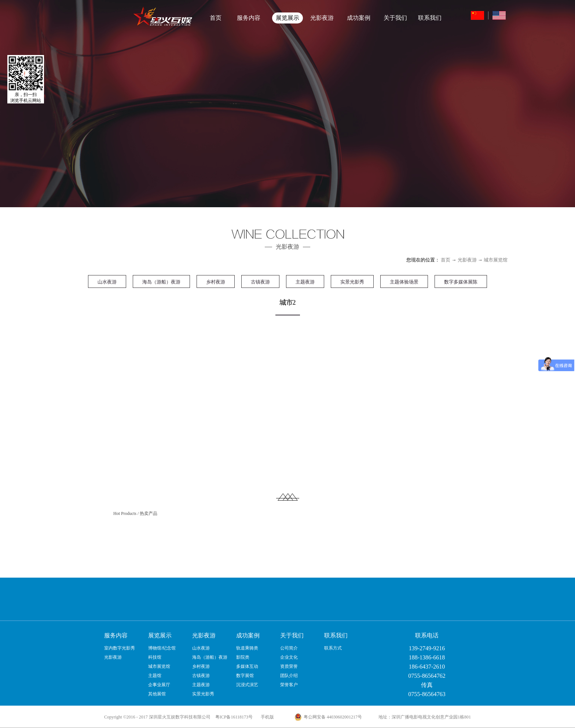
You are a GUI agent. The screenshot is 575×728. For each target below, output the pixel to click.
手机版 (266, 717)
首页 (216, 18)
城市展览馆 (496, 260)
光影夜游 (467, 260)
